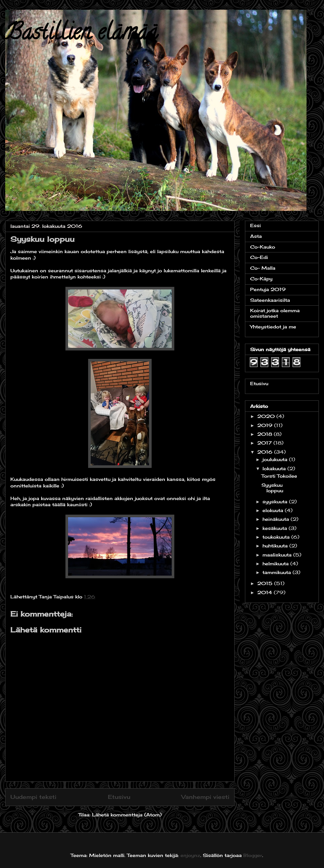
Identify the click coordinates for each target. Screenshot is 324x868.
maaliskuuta (278, 555)
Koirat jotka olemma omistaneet (275, 313)
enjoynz (190, 855)
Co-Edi (259, 257)
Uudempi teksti (33, 797)
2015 (266, 583)
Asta (256, 236)
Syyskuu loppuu (272, 488)
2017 (265, 443)
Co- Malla (263, 268)
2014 (266, 592)
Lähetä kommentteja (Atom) (127, 815)
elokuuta (274, 510)
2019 (266, 425)
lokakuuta (275, 468)
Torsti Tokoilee (279, 476)
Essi (255, 225)
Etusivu (119, 797)
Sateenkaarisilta (270, 300)
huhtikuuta (276, 546)
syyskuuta (276, 501)
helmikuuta (276, 563)
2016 (266, 452)
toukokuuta (277, 537)
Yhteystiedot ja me (273, 327)
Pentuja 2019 (268, 289)
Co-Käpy (261, 279)
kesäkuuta (276, 528)
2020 (267, 416)
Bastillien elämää (81, 34)
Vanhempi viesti (205, 797)
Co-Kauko (263, 247)
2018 (266, 434)
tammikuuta (278, 572)
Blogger (253, 855)
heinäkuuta (277, 519)
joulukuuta (276, 459)
